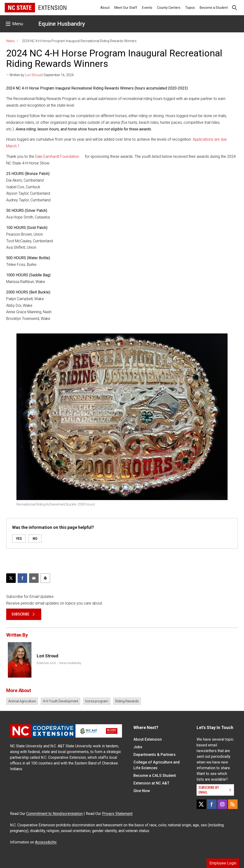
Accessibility (46, 842)
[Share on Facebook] (22, 578)
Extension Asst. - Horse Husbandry (59, 663)
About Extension (148, 739)
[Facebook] (212, 804)
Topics (190, 8)
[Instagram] (222, 804)
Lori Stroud (33, 75)
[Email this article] (34, 578)
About (105, 8)
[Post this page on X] (11, 578)
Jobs (138, 747)
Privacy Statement (117, 814)
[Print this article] (45, 578)
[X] (201, 804)
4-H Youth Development (61, 701)
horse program (97, 701)
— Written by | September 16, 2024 (40, 75)
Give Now (142, 791)
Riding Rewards (127, 701)
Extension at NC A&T (151, 783)
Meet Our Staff (126, 8)
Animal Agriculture (22, 701)
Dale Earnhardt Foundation (57, 156)
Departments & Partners (155, 755)
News (10, 41)
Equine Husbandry (62, 24)
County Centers (169, 8)
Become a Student (214, 8)
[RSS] (233, 804)
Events (147, 8)
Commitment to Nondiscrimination (54, 814)
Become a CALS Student (155, 776)
